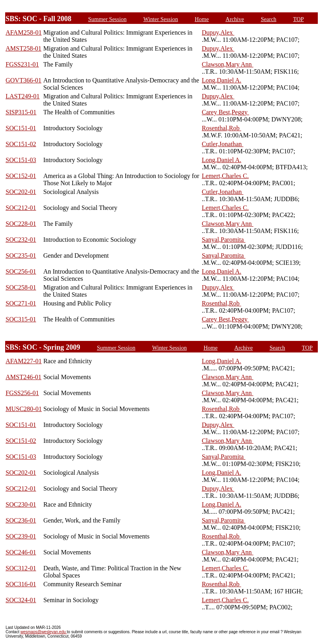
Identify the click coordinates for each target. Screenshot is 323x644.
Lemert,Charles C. (225, 176)
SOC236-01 (21, 520)
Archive (235, 19)
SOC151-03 (21, 160)
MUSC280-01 (24, 409)
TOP (298, 19)
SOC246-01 (21, 552)
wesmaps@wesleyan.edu (43, 632)
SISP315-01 (21, 112)
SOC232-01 (21, 240)
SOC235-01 (21, 255)
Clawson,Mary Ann (227, 64)
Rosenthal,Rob (222, 128)
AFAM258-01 (24, 32)
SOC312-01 (21, 568)
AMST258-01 (24, 48)
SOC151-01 (21, 128)
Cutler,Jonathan (223, 144)
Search (269, 19)
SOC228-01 (21, 224)
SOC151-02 (21, 144)
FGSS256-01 (22, 393)
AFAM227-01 (24, 361)
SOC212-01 (21, 208)
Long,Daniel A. (222, 80)
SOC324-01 (21, 600)
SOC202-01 (21, 192)
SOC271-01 (21, 303)
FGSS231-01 (22, 64)
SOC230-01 (21, 504)
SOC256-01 (21, 271)
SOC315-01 (21, 319)
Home (202, 19)
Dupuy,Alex (218, 32)
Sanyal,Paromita (224, 240)
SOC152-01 (21, 176)
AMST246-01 (24, 377)
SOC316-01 (21, 584)
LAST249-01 (23, 96)
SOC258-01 (21, 287)
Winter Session (161, 19)
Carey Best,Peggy (226, 112)
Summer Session (107, 19)
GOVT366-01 (24, 80)
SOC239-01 (21, 536)
